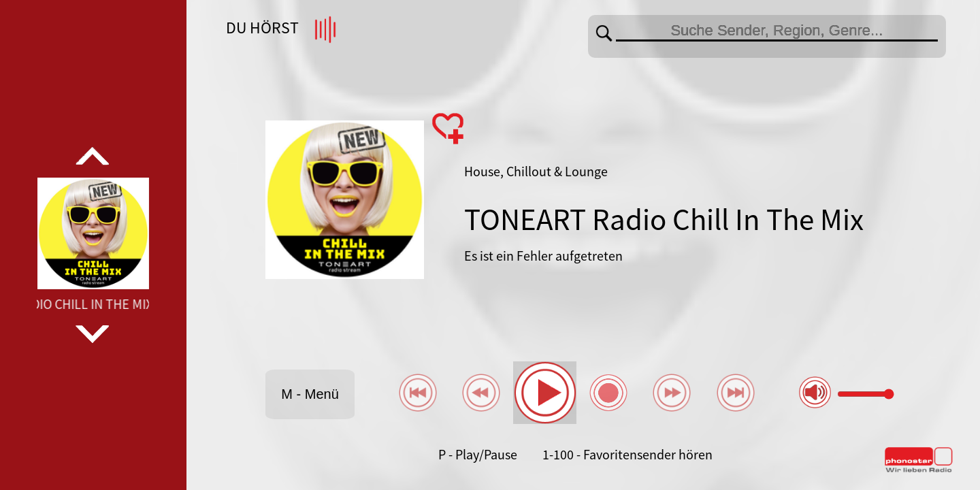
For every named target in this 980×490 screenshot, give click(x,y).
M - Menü (310, 394)
